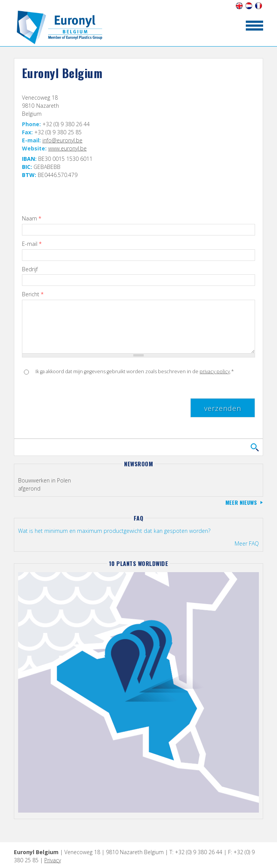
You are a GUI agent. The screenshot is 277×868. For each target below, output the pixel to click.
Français (258, 6)
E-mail (32, 244)
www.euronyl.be (67, 148)
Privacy (53, 860)
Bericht (33, 295)
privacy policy (215, 371)
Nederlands (249, 6)
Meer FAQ (247, 543)
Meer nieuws (241, 502)
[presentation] (81, 401)
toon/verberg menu (254, 26)
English (239, 6)
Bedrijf (30, 270)
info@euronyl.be (62, 140)
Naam (32, 219)
